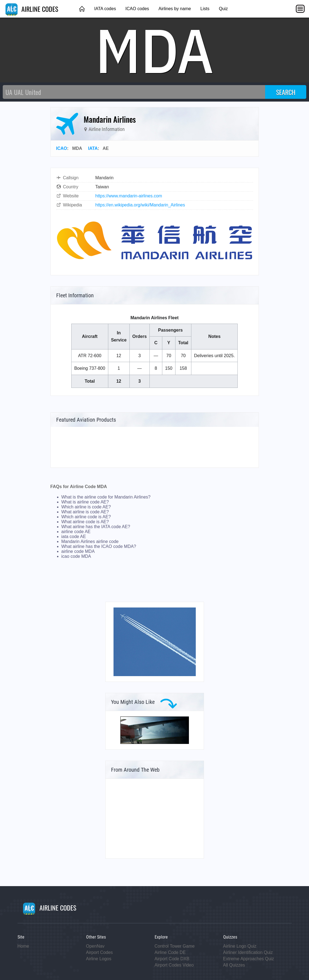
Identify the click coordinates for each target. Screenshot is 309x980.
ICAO (62, 148)
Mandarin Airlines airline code (90, 541)
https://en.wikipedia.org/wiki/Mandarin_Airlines (140, 205)
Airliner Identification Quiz (248, 952)
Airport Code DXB (172, 959)
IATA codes (105, 9)
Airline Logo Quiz (240, 946)
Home (23, 946)
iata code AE (74, 537)
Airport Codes (100, 952)
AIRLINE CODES (32, 9)
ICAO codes (137, 9)
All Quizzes (234, 965)
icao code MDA (76, 556)
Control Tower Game (175, 946)
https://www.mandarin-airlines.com (129, 196)
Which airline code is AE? (86, 517)
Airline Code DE (170, 952)
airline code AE (76, 532)
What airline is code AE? (85, 512)
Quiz (223, 9)
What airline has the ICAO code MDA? (99, 546)
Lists (205, 9)
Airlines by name (175, 9)
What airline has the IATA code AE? (96, 527)
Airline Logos (99, 959)
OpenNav (95, 946)
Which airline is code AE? (86, 507)
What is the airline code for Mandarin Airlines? (106, 497)
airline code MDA (78, 551)
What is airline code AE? (85, 502)
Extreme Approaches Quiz (249, 959)
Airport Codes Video (174, 965)
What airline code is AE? (85, 522)
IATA (93, 148)
